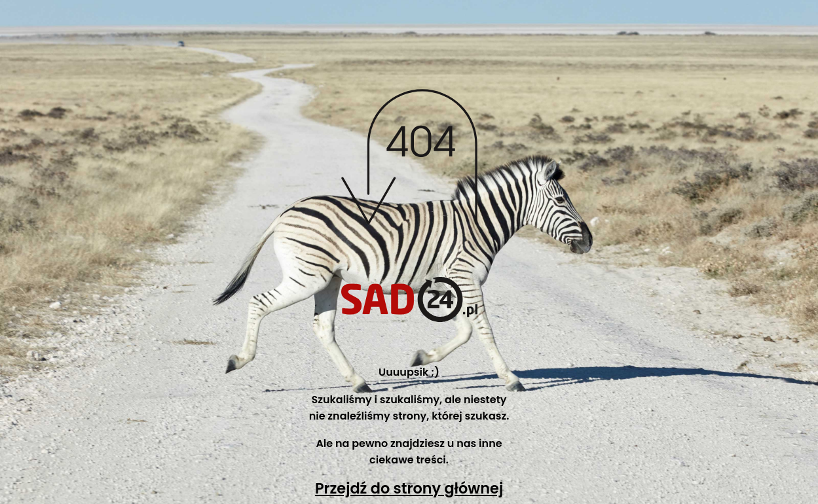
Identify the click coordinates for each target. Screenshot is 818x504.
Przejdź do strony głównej (409, 488)
